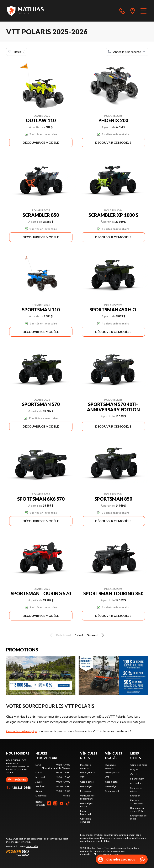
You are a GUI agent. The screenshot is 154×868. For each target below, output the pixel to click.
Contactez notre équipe (22, 731)
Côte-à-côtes (87, 782)
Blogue (134, 769)
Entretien (135, 796)
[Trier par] (127, 52)
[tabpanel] (53, 780)
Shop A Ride (32, 846)
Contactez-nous (139, 765)
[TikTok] (68, 803)
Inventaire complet (85, 766)
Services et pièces (136, 789)
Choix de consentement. (106, 854)
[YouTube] (61, 803)
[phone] (122, 11)
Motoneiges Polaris (86, 805)
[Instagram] (55, 803)
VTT (82, 777)
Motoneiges (86, 786)
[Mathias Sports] (25, 11)
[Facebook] (49, 803)
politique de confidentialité (94, 851)
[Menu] (143, 11)
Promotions (136, 783)
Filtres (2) (17, 52)
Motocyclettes (88, 773)
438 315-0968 (18, 788)
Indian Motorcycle (86, 813)
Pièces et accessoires (137, 802)
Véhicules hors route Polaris (88, 797)
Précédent (60, 635)
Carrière (135, 774)
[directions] (133, 11)
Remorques (86, 791)
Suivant (96, 635)
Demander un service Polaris (138, 809)
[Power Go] (40, 853)
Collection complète (85, 820)
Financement (112, 791)
